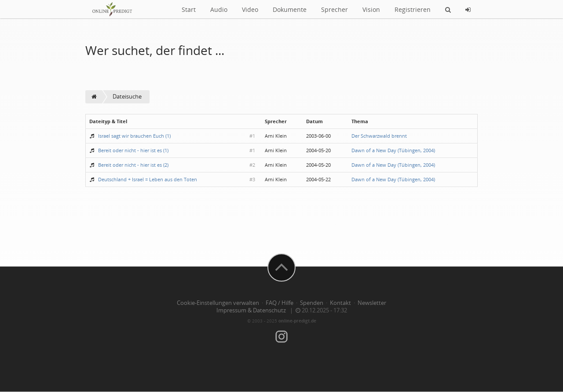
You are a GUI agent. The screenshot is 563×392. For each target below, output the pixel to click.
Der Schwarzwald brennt (379, 136)
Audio (219, 9)
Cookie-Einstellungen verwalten (218, 303)
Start (189, 9)
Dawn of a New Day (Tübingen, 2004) (393, 150)
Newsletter (372, 303)
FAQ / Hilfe (280, 303)
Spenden (312, 303)
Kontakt (340, 303)
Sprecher (335, 9)
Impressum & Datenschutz (251, 310)
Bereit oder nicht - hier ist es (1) (133, 150)
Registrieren (413, 9)
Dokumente (290, 9)
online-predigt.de (297, 321)
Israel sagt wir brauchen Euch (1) (134, 136)
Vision (371, 9)
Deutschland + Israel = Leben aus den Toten (148, 179)
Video (250, 9)
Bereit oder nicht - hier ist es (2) (133, 165)
